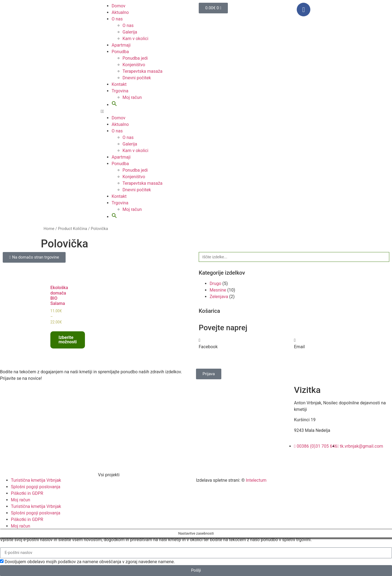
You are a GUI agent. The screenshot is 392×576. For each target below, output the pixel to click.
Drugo (215, 284)
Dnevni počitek (137, 78)
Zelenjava (219, 297)
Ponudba (120, 52)
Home (49, 229)
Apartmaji (121, 45)
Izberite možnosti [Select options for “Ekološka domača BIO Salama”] (68, 340)
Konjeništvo (134, 65)
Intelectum (256, 480)
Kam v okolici (135, 39)
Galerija (130, 32)
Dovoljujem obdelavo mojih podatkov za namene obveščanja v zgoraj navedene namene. (90, 562)
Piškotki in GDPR (27, 493)
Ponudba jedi (135, 58)
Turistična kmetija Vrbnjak (36, 480)
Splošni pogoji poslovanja (36, 487)
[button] (114, 105)
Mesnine (218, 290)
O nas (117, 19)
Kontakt (119, 84)
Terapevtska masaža (143, 71)
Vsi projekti (109, 475)
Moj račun (132, 97)
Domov (118, 6)
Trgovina (120, 91)
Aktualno (120, 12)
